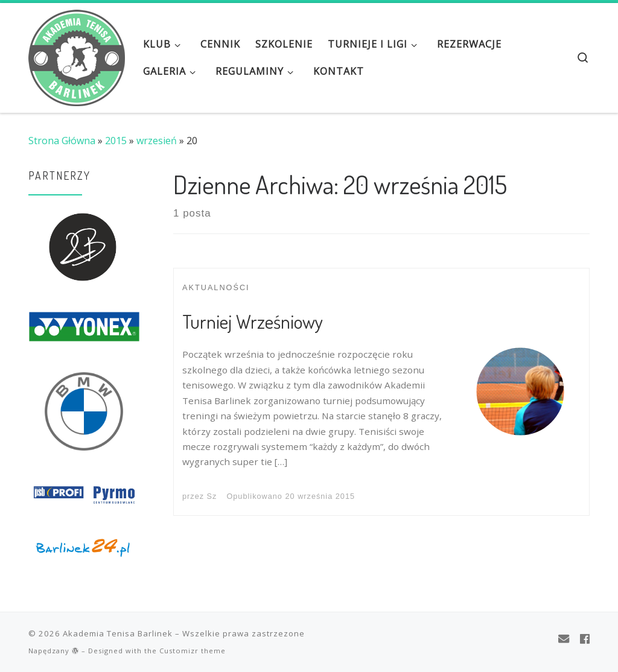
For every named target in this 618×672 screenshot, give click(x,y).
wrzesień (157, 141)
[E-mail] (564, 639)
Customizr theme (193, 651)
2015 (116, 141)
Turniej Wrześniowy (253, 321)
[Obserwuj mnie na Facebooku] (585, 639)
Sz (212, 496)
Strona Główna (62, 141)
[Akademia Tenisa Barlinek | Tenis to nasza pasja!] (77, 54)
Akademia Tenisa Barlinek (118, 633)
